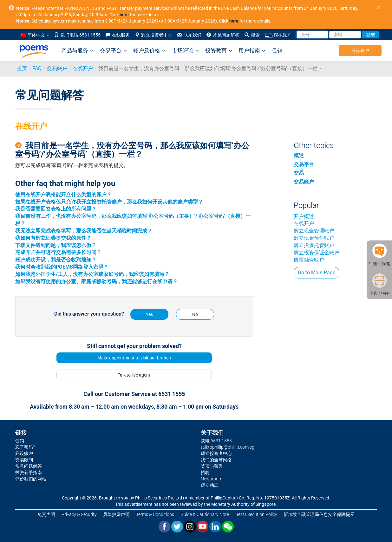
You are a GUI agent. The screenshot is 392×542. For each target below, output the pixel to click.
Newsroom (212, 479)
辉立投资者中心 (154, 35)
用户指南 (252, 51)
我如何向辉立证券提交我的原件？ (53, 238)
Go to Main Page (317, 273)
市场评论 (185, 51)
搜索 (252, 35)
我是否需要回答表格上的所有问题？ (56, 209)
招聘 (205, 472)
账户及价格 (149, 51)
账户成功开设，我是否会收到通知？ (56, 260)
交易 (299, 173)
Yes (149, 314)
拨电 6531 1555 (216, 441)
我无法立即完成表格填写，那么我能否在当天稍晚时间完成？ (84, 231)
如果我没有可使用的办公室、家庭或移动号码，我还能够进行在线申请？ (96, 281)
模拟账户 (278, 35)
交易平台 (113, 51)
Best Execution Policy (256, 514)
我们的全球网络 (216, 460)
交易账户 (57, 68)
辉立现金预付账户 (314, 238)
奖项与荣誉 (212, 466)
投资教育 (219, 51)
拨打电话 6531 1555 (77, 35)
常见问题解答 (223, 35)
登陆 (370, 35)
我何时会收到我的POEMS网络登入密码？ (62, 267)
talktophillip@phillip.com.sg (228, 447)
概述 (299, 155)
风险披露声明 (116, 514)
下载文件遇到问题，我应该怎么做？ (56, 245)
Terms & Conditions (155, 514)
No (195, 314)
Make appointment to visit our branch (134, 358)
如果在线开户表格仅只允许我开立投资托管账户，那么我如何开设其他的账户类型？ (109, 202)
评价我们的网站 (31, 479)
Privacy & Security (79, 514)
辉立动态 (210, 485)
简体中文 (35, 35)
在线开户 (83, 68)
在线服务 (118, 35)
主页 (22, 68)
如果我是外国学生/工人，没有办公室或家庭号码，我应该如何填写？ (92, 274)
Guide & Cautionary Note (205, 514)
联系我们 (189, 35)
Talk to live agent (134, 375)
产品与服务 (77, 51)
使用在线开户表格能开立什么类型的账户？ (63, 194)
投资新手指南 (29, 472)
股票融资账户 (309, 260)
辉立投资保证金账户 (317, 253)
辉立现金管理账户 (314, 231)
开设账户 (360, 50)
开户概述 (304, 216)
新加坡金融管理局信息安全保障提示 (319, 514)
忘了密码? (25, 447)
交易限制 (24, 460)
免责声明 (46, 514)
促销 (277, 50)
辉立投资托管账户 (314, 245)
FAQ (37, 68)
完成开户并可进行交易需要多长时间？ (58, 252)
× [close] (379, 8)
